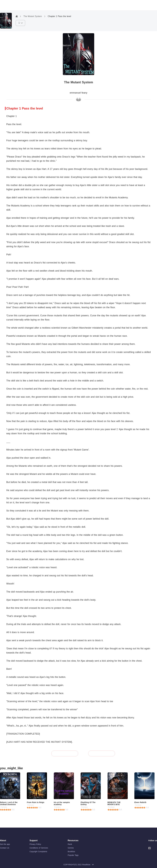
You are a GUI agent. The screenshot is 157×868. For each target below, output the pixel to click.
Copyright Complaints (38, 852)
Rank (70, 844)
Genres (71, 848)
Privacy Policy (35, 844)
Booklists (71, 852)
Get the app (5, 844)
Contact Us (5, 848)
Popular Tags (73, 855)
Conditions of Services (39, 848)
